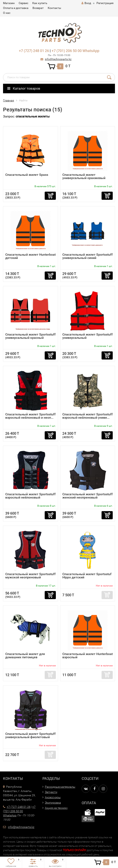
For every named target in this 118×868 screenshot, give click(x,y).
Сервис (23, 3)
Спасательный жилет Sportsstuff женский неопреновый (88, 496)
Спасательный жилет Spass (27, 175)
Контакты (54, 8)
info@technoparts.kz (58, 59)
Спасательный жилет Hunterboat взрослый (88, 656)
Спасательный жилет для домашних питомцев (25, 656)
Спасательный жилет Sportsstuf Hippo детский (87, 576)
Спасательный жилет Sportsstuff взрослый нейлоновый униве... (88, 416)
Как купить (40, 3)
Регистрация (105, 3)
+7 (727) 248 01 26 (34, 51)
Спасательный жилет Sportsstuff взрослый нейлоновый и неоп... (30, 416)
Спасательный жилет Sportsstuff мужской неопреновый (30, 576)
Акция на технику (56, 808)
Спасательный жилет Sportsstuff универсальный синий (88, 256)
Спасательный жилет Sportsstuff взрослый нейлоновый (30, 496)
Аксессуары (53, 797)
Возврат (38, 8)
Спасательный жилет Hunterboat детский (30, 256)
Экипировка (53, 803)
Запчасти (51, 792)
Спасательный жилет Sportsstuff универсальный (88, 336)
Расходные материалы (60, 787)
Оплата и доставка (16, 8)
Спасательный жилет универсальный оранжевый (84, 176)
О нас (7, 13)
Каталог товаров (24, 88)
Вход (86, 3)
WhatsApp (91, 51)
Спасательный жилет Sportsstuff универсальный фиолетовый (30, 735)
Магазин (9, 3)
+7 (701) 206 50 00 (67, 51)
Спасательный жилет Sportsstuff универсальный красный (30, 336)
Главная (9, 100)
